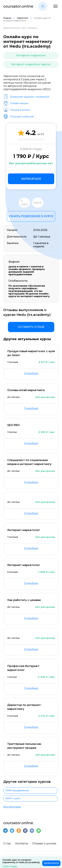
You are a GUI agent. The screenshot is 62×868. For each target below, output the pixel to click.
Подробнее (31, 373)
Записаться (31, 179)
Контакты (22, 843)
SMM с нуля (13, 798)
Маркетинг (23, 18)
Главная (8, 18)
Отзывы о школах (44, 843)
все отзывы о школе (31, 139)
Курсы (38, 203)
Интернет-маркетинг (31, 55)
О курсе (24, 203)
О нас (7, 843)
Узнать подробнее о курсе (31, 216)
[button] (43, 6)
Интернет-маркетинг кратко (31, 64)
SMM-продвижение (17, 790)
